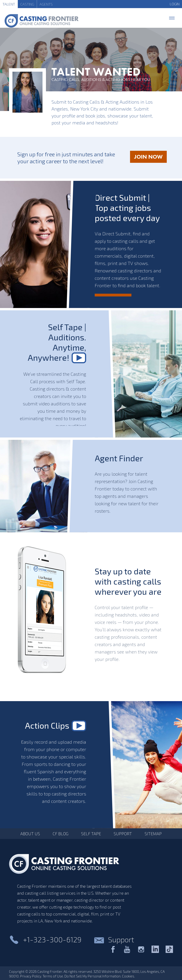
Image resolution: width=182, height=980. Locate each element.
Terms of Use (53, 976)
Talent (9, 4)
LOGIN (175, 4)
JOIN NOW (150, 158)
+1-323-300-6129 (52, 939)
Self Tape (91, 834)
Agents (46, 4)
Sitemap (153, 834)
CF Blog (61, 834)
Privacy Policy (31, 976)
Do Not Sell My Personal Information (93, 976)
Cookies (128, 976)
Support (123, 834)
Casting (27, 4)
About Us (30, 834)
